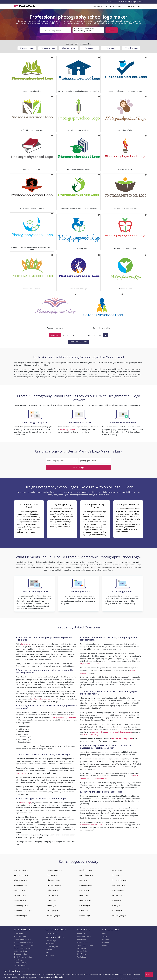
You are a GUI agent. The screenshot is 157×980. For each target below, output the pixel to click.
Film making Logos (131, 47)
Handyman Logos (86, 869)
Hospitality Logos (86, 874)
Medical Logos (85, 915)
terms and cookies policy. (54, 977)
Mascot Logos (85, 905)
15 (100, 334)
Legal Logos (84, 895)
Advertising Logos (21, 869)
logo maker (26, 643)
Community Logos (21, 905)
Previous (55, 334)
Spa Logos (116, 905)
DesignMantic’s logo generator (64, 717)
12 (84, 334)
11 (78, 334)
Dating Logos (52, 874)
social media (109, 731)
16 (105, 334)
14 (94, 334)
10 (73, 334)
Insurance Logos (86, 884)
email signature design (124, 731)
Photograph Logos (69, 47)
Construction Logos (54, 869)
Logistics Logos (85, 899)
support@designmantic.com (91, 824)
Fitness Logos (52, 899)
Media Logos (84, 910)
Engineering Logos (54, 884)
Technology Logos (119, 915)
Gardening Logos (53, 915)
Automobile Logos (21, 884)
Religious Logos (118, 889)
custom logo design (67, 429)
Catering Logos (20, 895)
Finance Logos (52, 895)
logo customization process (91, 663)
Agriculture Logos (21, 874)
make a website (97, 731)
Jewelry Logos (85, 889)
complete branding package (122, 738)
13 (89, 334)
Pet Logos (116, 874)
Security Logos (118, 895)
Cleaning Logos (20, 899)
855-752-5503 (122, 2)
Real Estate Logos (119, 884)
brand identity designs (99, 778)
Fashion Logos (52, 889)
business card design (49, 821)
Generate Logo (79, 467)
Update (112, 30)
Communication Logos (23, 910)
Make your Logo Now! (79, 341)
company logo (26, 802)
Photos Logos (90, 47)
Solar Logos (116, 899)
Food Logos (51, 905)
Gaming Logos (52, 910)
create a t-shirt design (91, 734)
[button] (142, 47)
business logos (22, 772)
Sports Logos (117, 910)
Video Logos (110, 47)
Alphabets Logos (21, 879)
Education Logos (53, 879)
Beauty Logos (19, 889)
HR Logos (83, 879)
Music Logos (117, 869)
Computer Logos (21, 915)
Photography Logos (27, 47)
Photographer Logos (48, 47)
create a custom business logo (43, 698)
